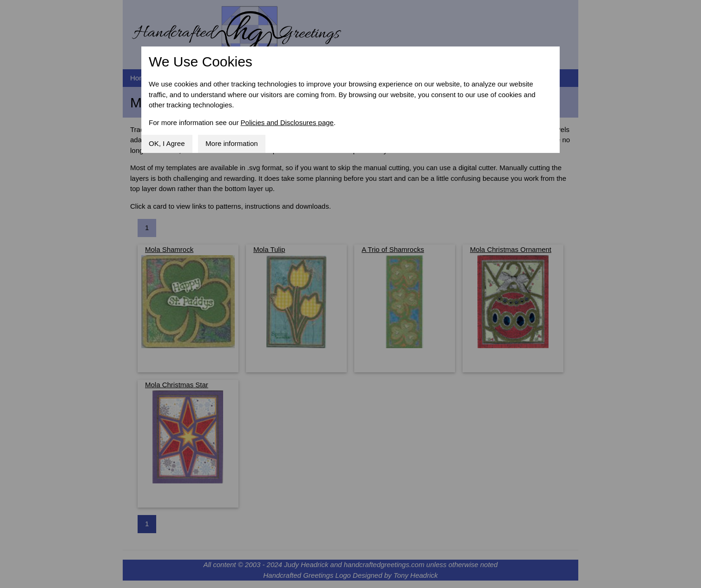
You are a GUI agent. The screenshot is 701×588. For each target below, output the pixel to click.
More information (232, 143)
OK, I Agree (167, 143)
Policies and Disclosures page (287, 122)
